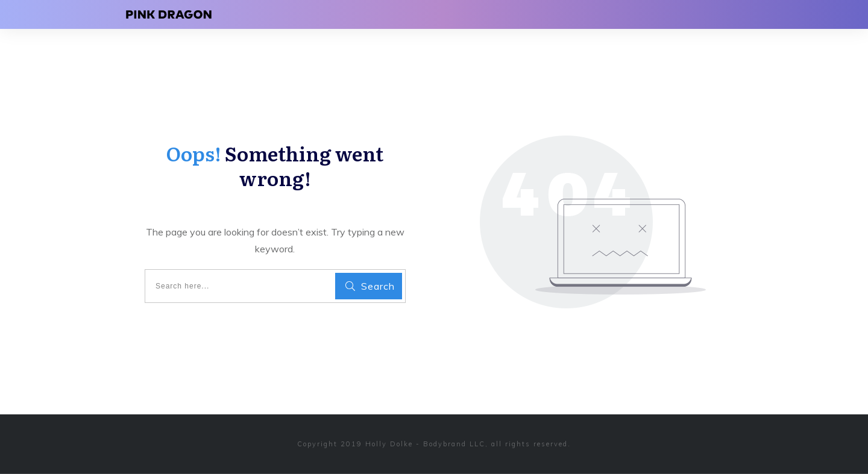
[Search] (369, 286)
